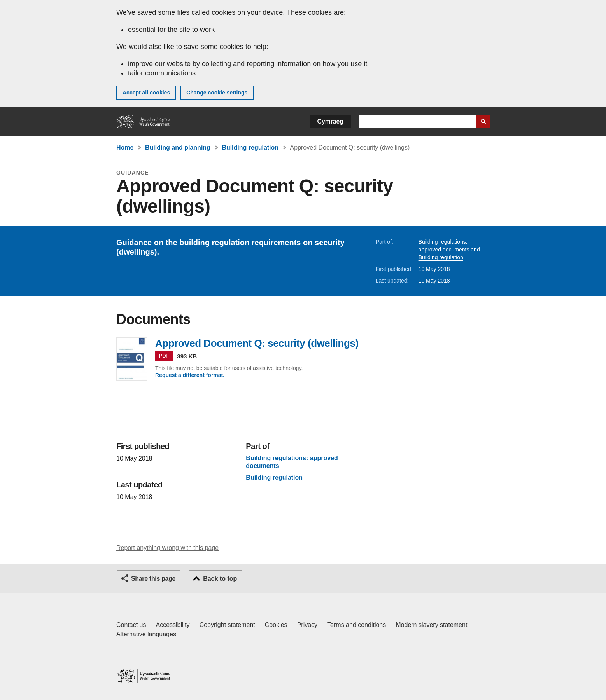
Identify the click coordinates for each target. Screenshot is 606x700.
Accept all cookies (146, 93)
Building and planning (178, 148)
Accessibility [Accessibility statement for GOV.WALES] (173, 625)
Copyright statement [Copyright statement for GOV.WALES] (227, 625)
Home (125, 148)
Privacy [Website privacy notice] (307, 625)
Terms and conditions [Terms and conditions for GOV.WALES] (356, 625)
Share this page (153, 579)
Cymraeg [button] (330, 121)
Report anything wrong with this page (167, 548)
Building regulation (250, 148)
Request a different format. (190, 375)
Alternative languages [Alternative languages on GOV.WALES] (146, 634)
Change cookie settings (217, 93)
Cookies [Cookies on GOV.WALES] (276, 625)
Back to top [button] (220, 579)
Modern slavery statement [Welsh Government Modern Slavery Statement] (431, 625)
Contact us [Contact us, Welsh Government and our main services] (131, 625)
